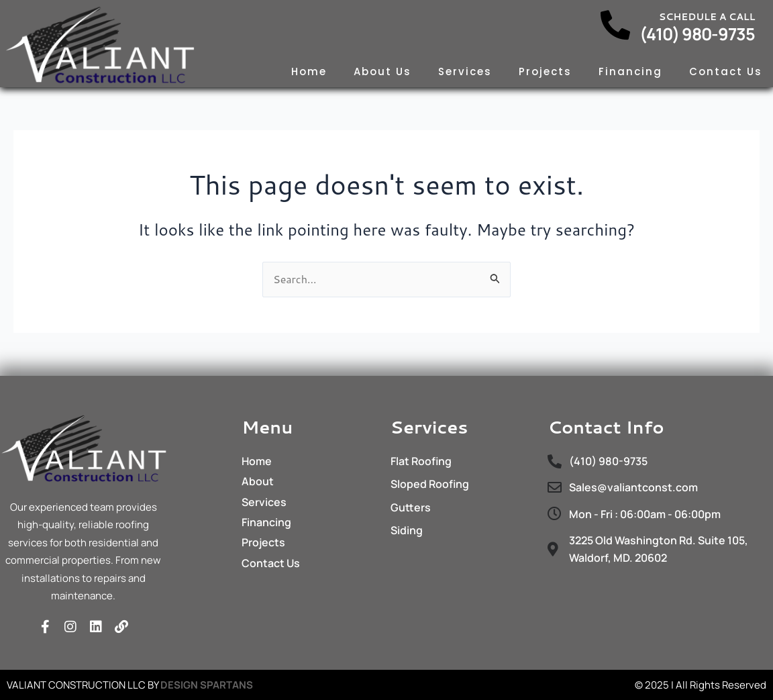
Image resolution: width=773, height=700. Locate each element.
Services (465, 71)
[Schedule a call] (615, 26)
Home (309, 71)
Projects (545, 71)
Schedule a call (707, 17)
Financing (630, 71)
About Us (382, 71)
